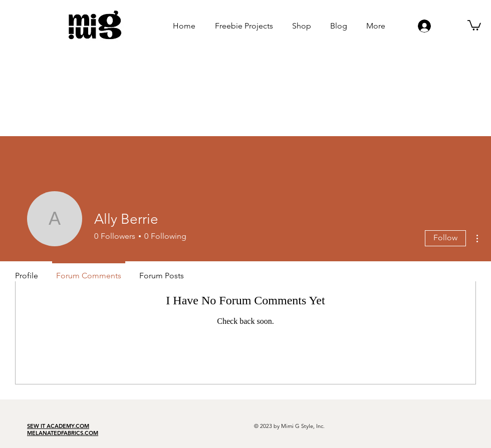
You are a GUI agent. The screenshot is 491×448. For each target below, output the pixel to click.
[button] (474, 25)
